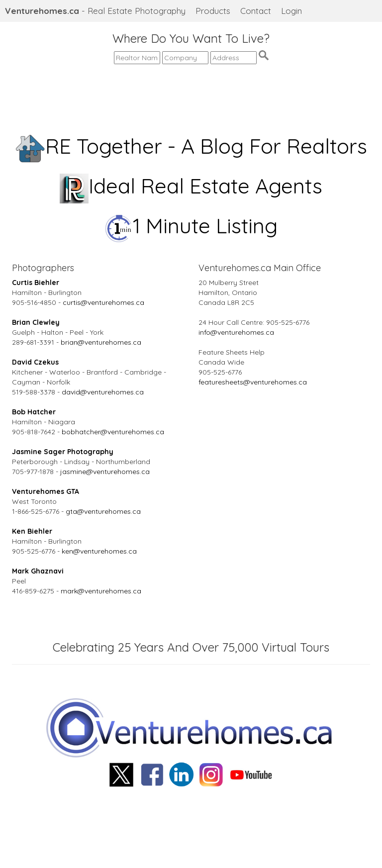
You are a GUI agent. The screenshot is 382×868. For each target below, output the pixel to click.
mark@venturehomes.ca (101, 591)
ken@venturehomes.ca (99, 551)
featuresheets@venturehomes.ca (253, 382)
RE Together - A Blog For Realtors (191, 146)
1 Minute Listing (191, 226)
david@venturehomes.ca (103, 392)
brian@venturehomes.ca (101, 342)
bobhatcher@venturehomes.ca (113, 432)
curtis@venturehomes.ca (103, 302)
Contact (256, 11)
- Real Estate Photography (95, 11)
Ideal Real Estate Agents (191, 186)
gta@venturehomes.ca (103, 511)
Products (213, 11)
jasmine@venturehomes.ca (105, 472)
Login (291, 11)
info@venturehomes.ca (236, 332)
